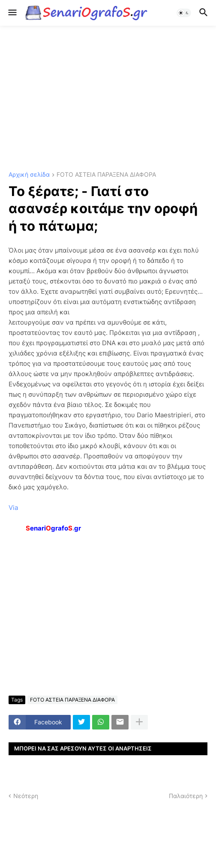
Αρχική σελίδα (29, 175)
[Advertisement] (108, 99)
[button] (12, 13)
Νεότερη (26, 796)
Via (13, 508)
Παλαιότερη (186, 796)
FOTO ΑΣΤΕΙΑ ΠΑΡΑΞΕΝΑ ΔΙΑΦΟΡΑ (106, 175)
